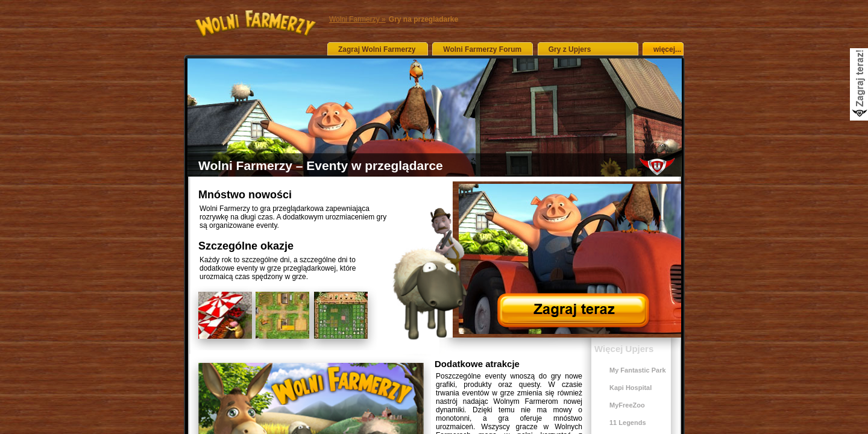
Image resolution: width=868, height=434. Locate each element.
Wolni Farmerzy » (357, 19)
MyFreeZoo (627, 405)
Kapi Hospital (631, 388)
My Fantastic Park (638, 370)
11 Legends (628, 423)
